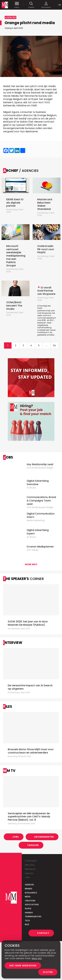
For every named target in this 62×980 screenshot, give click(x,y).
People (28, 909)
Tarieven (33, 845)
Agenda (29, 873)
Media (28, 897)
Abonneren (46, 5)
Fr (60, 5)
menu (17, 5)
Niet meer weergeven (23, 966)
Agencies (29, 885)
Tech (27, 921)
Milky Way (30, 865)
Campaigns (31, 861)
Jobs (16, 837)
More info (31, 564)
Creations (30, 901)
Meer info (37, 958)
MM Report (30, 869)
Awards (29, 913)
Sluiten (48, 972)
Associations (32, 905)
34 (54, 345)
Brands (29, 889)
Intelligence (31, 893)
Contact (43, 933)
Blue (27, 924)
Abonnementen (44, 837)
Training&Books (33, 916)
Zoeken (31, 5)
